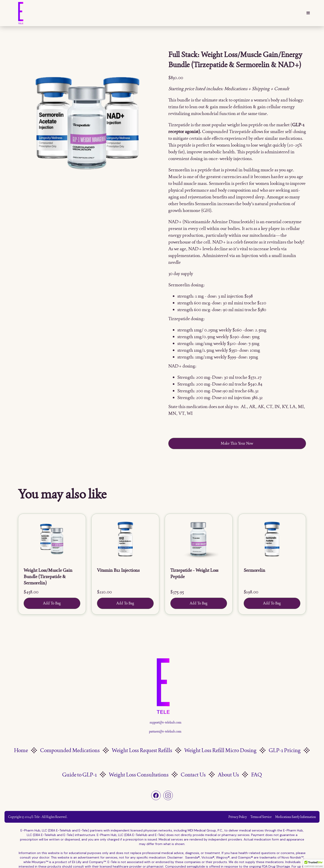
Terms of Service (261, 817)
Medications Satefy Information (296, 817)
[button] (308, 13)
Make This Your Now (237, 443)
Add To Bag (52, 603)
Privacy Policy (238, 817)
